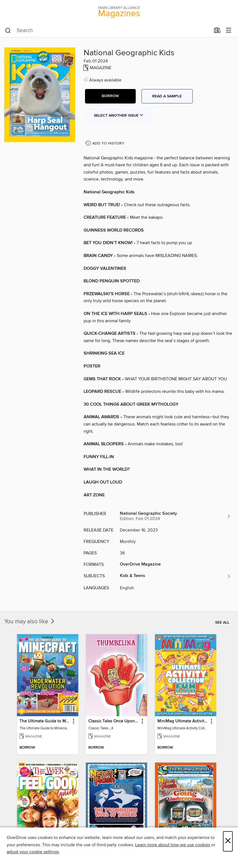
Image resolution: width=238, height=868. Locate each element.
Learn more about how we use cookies (173, 845)
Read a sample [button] (167, 96)
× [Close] (228, 841)
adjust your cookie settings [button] (33, 852)
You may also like (30, 622)
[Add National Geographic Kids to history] (105, 144)
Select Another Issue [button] (119, 116)
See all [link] (222, 622)
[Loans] (217, 32)
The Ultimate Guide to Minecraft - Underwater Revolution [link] (45, 721)
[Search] (8, 31)
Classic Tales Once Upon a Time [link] (114, 721)
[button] (110, 96)
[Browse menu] (229, 31)
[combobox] (108, 31)
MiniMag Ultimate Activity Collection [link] (183, 721)
